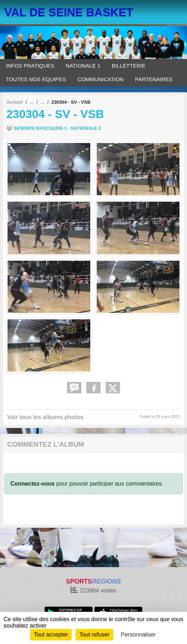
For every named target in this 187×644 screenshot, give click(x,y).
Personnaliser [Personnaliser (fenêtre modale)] (138, 635)
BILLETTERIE (129, 66)
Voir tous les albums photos (45, 417)
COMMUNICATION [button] (100, 79)
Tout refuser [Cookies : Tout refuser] (94, 635)
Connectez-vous (33, 484)
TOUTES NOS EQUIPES (36, 79)
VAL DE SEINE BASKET (69, 12)
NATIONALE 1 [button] (83, 66)
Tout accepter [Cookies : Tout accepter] (51, 635)
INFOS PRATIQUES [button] (30, 66)
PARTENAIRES (154, 79)
